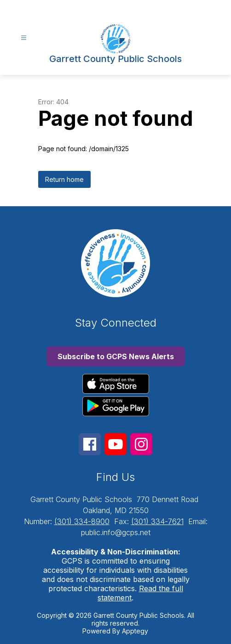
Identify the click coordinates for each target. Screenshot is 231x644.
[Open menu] (24, 38)
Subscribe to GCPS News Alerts (116, 356)
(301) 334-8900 (82, 521)
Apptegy (135, 631)
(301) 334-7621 (157, 521)
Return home (64, 179)
